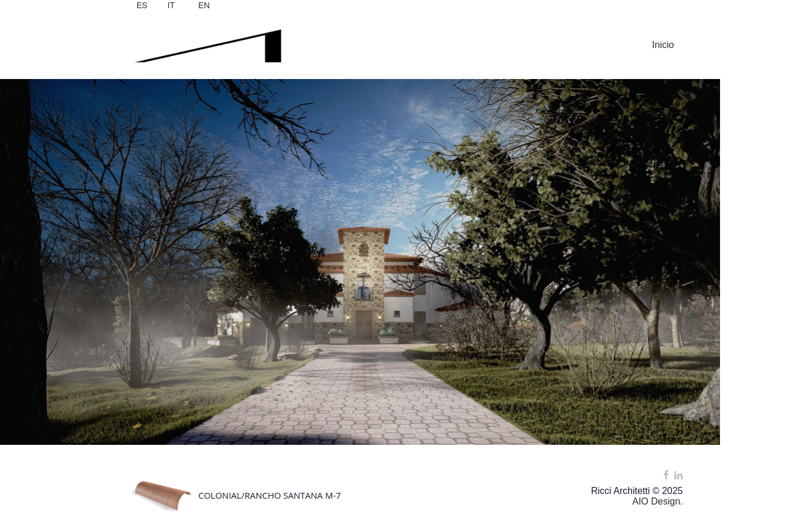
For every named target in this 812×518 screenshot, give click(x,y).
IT (171, 5)
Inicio (663, 45)
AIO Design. (657, 501)
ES (142, 5)
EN (204, 5)
